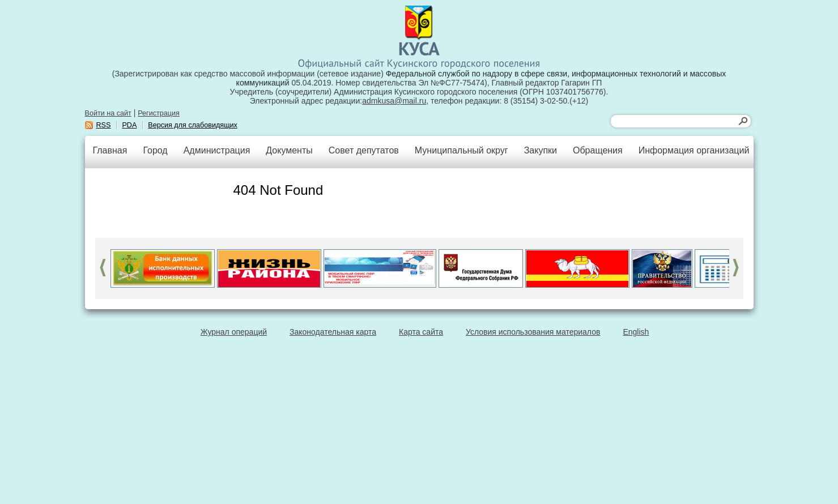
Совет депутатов (364, 150)
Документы (289, 150)
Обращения (598, 150)
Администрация (217, 150)
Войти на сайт (108, 113)
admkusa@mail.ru (394, 101)
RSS (104, 125)
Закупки (541, 150)
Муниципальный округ (461, 150)
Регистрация (159, 113)
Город (155, 150)
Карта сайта (421, 332)
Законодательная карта (333, 332)
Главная (110, 150)
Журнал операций (234, 332)
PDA (129, 125)
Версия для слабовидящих (193, 125)
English (636, 332)
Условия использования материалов (533, 332)
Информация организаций (694, 150)
